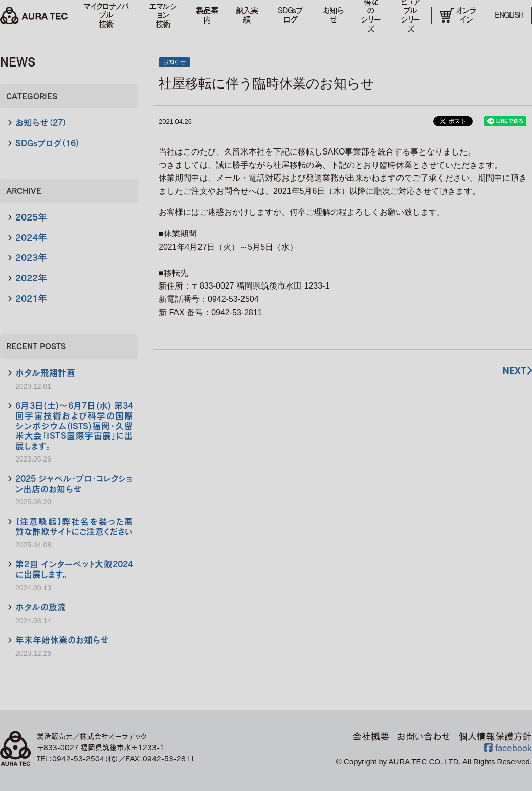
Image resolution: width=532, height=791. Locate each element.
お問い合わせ (424, 736)
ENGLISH (509, 15)
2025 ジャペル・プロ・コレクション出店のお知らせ (74, 484)
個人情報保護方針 (495, 736)
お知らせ (333, 15)
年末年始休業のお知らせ (62, 640)
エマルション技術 (163, 15)
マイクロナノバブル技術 (106, 15)
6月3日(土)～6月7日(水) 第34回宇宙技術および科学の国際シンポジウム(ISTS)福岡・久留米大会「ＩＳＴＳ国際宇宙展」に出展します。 (74, 425)
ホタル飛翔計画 (45, 373)
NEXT (517, 371)
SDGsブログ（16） (48, 143)
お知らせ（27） (41, 123)
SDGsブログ (290, 15)
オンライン (458, 15)
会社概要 (371, 736)
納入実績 (247, 15)
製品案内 (207, 15)
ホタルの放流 (41, 607)
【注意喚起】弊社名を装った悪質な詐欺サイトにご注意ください (74, 527)
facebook (508, 748)
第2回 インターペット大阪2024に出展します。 (74, 569)
